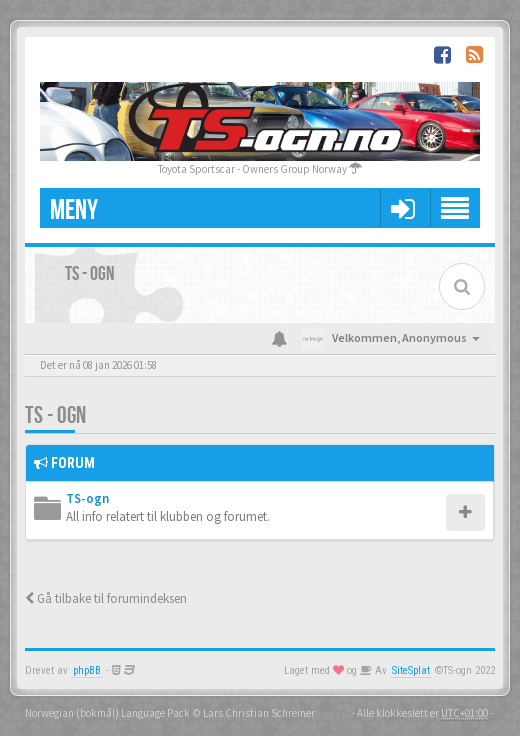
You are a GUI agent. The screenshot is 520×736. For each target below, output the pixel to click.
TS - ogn (55, 415)
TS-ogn (87, 498)
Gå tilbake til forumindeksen (106, 598)
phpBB (87, 670)
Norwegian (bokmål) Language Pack (107, 713)
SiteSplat (411, 670)
